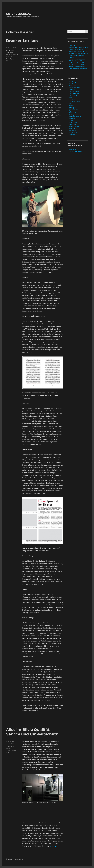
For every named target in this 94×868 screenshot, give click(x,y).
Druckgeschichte (74, 92)
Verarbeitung (73, 128)
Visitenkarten (73, 130)
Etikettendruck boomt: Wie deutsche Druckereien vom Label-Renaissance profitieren (78, 67)
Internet (8, 748)
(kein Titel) (72, 46)
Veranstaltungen (74, 126)
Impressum (72, 149)
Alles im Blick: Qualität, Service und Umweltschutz (32, 732)
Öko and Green (73, 109)
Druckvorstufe (73, 96)
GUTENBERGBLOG (18, 14)
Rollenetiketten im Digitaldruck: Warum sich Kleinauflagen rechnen (78, 55)
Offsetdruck (10, 52)
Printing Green (73, 115)
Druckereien (10, 746)
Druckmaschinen (74, 94)
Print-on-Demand (74, 113)
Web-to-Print (10, 744)
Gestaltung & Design (75, 101)
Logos (71, 103)
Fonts (71, 97)
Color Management (75, 88)
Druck (8, 59)
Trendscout (72, 125)
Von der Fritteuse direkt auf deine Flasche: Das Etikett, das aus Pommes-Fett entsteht (78, 61)
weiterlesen (54, 846)
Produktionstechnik (12, 54)
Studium (71, 121)
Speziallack (72, 119)
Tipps (12, 59)
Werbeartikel (73, 134)
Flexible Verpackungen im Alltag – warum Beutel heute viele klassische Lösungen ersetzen (78, 49)
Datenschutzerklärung (76, 151)
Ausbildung (72, 82)
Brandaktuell (10, 50)
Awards (71, 84)
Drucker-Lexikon (22, 41)
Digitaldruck (73, 90)
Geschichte (72, 99)
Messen (71, 105)
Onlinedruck (10, 750)
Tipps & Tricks (10, 56)
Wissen (12, 61)
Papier (71, 111)
